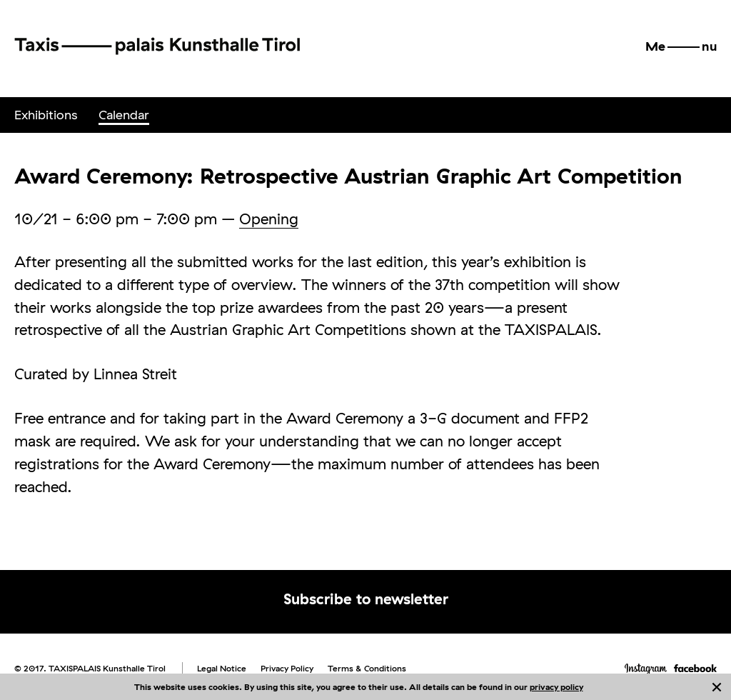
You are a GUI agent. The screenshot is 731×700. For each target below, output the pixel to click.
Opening (269, 219)
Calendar (124, 115)
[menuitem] (46, 115)
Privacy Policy (287, 668)
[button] (681, 46)
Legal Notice (222, 668)
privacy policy (556, 687)
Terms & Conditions (367, 668)
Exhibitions (46, 115)
